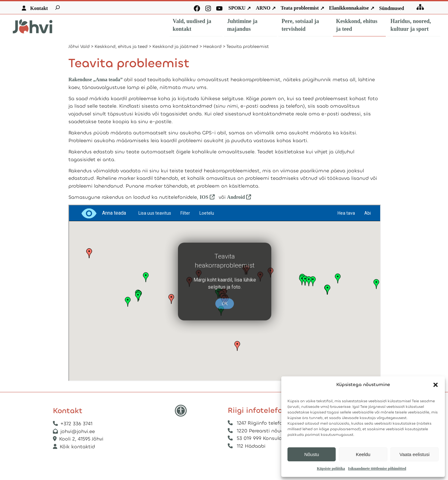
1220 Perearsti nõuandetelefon (273, 431)
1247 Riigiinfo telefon (261, 423)
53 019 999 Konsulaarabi (265, 438)
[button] (436, 385)
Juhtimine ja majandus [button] (242, 25)
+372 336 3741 (76, 424)
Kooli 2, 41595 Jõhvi (82, 439)
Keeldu (363, 454)
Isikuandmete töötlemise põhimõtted (377, 468)
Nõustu (312, 454)
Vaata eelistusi (414, 454)
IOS (205, 197)
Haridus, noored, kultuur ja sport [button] (411, 25)
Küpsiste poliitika (331, 468)
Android (240, 197)
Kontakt (39, 8)
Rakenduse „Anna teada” (96, 79)
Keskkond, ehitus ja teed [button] (357, 25)
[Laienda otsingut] (58, 7)
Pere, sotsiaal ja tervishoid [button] (300, 25)
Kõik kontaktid (77, 447)
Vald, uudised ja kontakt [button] (192, 25)
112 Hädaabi (251, 446)
